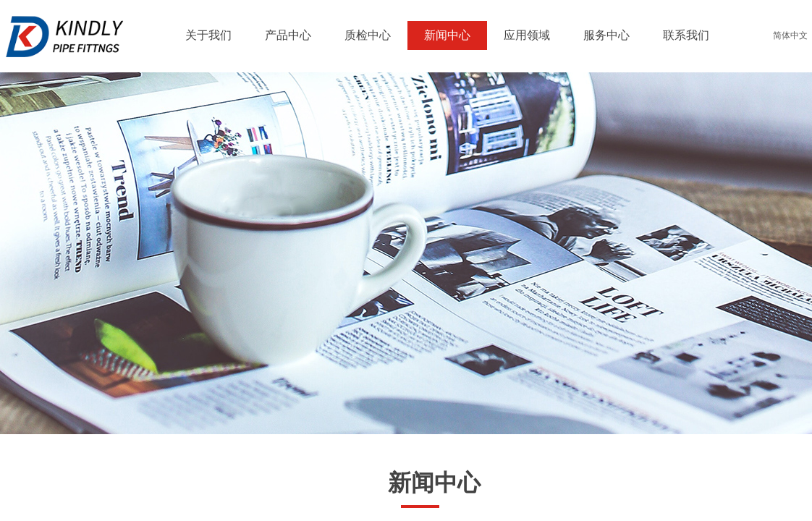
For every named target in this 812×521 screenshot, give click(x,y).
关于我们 (208, 35)
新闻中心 (447, 35)
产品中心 (288, 35)
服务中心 (606, 35)
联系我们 (686, 35)
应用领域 (527, 35)
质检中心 (368, 35)
